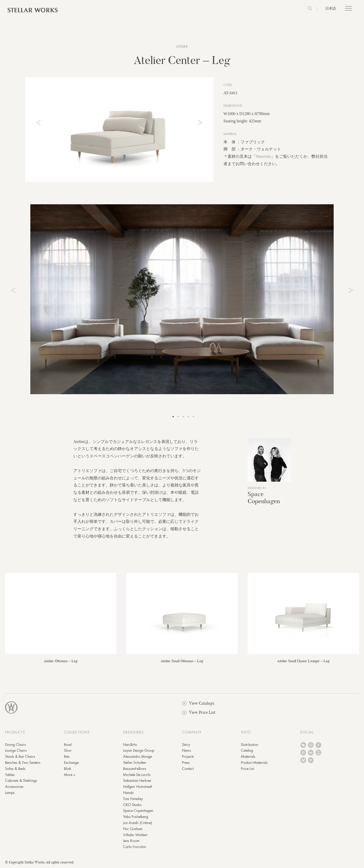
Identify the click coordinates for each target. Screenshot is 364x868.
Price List (247, 769)
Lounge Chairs (16, 750)
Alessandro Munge (138, 756)
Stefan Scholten (135, 763)
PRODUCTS (15, 732)
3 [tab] (183, 417)
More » (70, 775)
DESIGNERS (133, 732)
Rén (67, 756)
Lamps (10, 793)
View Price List (199, 712)
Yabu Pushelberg (136, 817)
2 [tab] (178, 417)
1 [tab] (173, 417)
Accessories (14, 787)
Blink (68, 769)
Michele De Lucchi (137, 775)
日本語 (331, 8)
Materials (263, 156)
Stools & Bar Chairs (20, 756)
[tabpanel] (182, 299)
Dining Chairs (16, 745)
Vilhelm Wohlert (135, 835)
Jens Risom (131, 841)
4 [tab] (188, 417)
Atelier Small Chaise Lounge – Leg (303, 661)
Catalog (247, 750)
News (187, 750)
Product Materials (254, 763)
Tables (10, 775)
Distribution (249, 745)
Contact (188, 769)
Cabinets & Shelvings (21, 781)
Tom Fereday (133, 799)
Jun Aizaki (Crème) (138, 823)
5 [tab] (193, 417)
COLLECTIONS (77, 732)
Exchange (71, 763)
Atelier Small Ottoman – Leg (182, 661)
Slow (68, 750)
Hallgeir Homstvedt (138, 787)
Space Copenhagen (264, 498)
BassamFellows (135, 769)
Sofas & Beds (15, 769)
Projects (188, 756)
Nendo (128, 793)
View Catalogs (198, 703)
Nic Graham (133, 829)
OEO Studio (132, 805)
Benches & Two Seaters (23, 763)
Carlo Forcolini (135, 847)
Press (186, 763)
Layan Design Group (139, 750)
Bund (68, 745)
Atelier (182, 47)
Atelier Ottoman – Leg (61, 661)
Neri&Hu (130, 745)
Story (186, 745)
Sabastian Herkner (137, 781)
